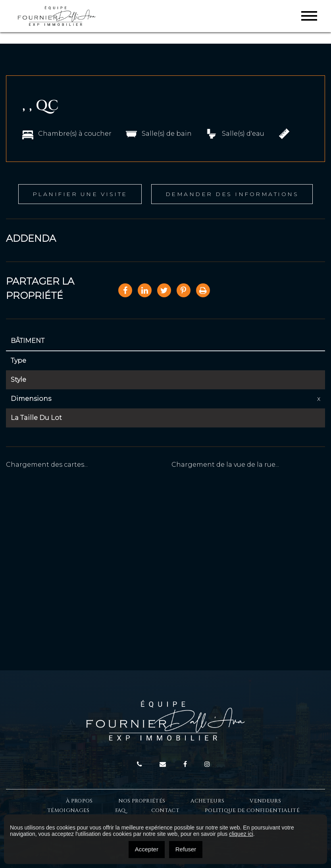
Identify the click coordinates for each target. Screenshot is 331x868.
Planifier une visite (80, 194)
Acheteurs (207, 801)
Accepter (147, 849)
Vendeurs (265, 801)
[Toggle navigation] (309, 16)
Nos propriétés (142, 801)
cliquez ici (241, 834)
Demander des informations (232, 194)
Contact (165, 810)
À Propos (79, 801)
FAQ (120, 810)
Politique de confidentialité (252, 810)
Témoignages (68, 810)
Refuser (186, 849)
